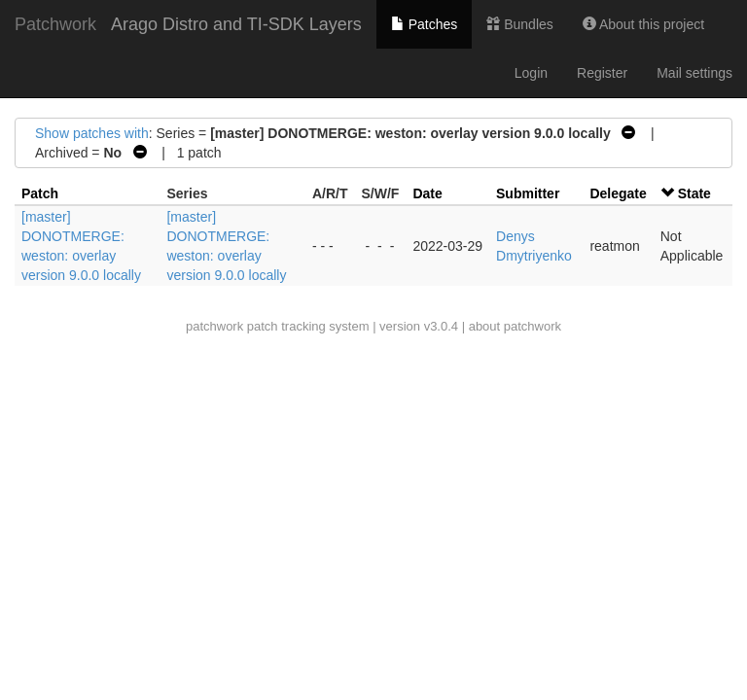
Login (531, 73)
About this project (643, 24)
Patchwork (55, 24)
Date (427, 193)
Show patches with (92, 133)
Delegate (618, 193)
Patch (40, 193)
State (694, 193)
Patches (424, 24)
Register (602, 73)
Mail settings (694, 73)
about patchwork (515, 326)
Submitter (528, 193)
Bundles (519, 24)
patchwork (214, 326)
